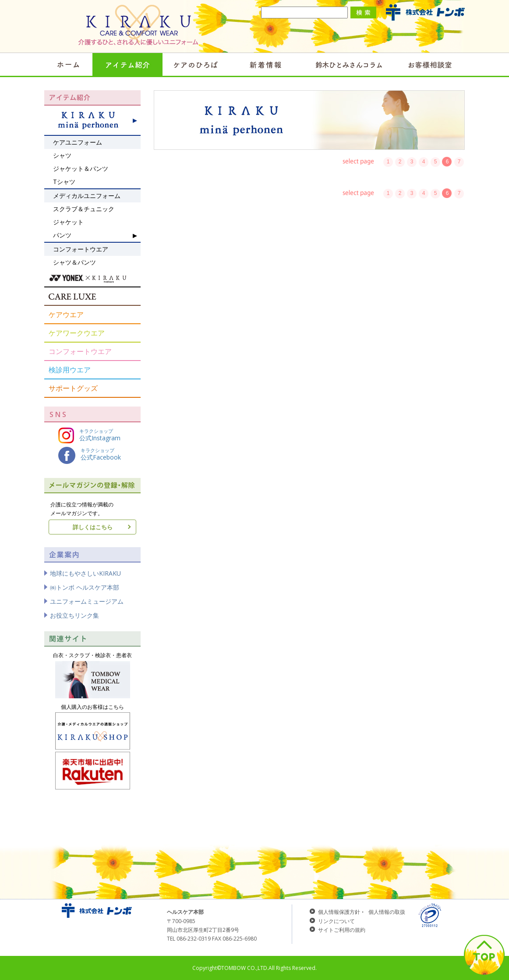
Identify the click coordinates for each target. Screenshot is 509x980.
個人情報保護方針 (339, 912)
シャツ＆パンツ (74, 262)
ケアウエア (66, 315)
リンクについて (336, 921)
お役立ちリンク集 (74, 615)
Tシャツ (64, 182)
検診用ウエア (70, 370)
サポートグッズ (73, 388)
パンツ (62, 235)
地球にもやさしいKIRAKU (85, 573)
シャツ (62, 155)
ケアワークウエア (77, 333)
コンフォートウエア (80, 351)
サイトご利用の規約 (342, 930)
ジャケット (68, 222)
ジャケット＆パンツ (81, 168)
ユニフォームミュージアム (87, 601)
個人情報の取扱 (387, 912)
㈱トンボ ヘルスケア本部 (85, 587)
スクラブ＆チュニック (84, 209)
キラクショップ (89, 435)
